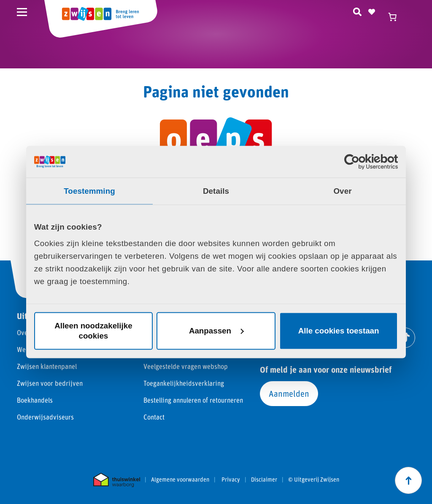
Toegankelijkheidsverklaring (184, 383)
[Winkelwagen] (396, 17)
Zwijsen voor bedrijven (50, 383)
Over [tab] (342, 191)
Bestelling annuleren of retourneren (193, 400)
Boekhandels (35, 400)
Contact (154, 417)
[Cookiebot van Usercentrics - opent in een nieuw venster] (361, 162)
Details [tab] (216, 191)
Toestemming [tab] (89, 191)
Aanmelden (289, 393)
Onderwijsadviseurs (45, 417)
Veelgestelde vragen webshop (186, 366)
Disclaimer (264, 480)
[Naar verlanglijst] (372, 11)
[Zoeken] (357, 11)
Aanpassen (216, 331)
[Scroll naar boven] (408, 480)
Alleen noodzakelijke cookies (93, 331)
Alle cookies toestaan (339, 331)
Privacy (231, 480)
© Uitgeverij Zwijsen (314, 480)
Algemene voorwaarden (180, 480)
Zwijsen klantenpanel (47, 366)
